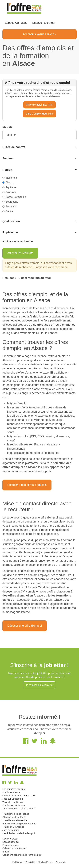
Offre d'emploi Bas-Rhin (39, 105)
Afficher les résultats (20, 253)
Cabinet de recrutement (14, 848)
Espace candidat (11, 842)
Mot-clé (7, 127)
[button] (39, 147)
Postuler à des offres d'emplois (27, 485)
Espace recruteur (11, 845)
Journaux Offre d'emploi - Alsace (19, 809)
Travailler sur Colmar (13, 802)
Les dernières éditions (14, 789)
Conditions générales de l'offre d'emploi (22, 855)
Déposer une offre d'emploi (25, 626)
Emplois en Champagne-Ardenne (19, 824)
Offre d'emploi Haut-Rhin (39, 114)
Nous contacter (10, 839)
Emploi (6, 852)
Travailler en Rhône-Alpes (16, 820)
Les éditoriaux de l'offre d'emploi (19, 833)
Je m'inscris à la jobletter (40, 685)
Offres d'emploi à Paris (14, 817)
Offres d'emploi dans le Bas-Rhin (19, 796)
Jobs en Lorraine (11, 830)
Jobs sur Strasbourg (13, 799)
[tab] (39, 147)
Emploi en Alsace (11, 792)
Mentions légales (45, 862)
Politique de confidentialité (24, 862)
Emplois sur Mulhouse (14, 805)
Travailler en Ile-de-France (16, 814)
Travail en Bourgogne (13, 827)
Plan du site (61, 862)
